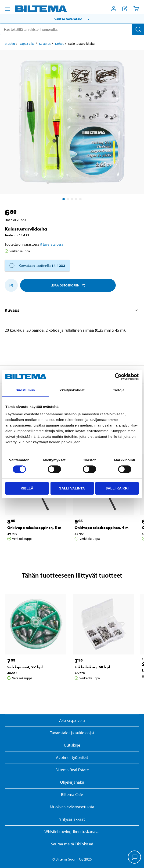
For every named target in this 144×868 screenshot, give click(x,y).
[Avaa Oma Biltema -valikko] (114, 9)
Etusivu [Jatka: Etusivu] (10, 44)
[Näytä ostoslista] (125, 9)
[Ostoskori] (136, 9)
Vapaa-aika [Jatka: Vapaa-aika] (27, 44)
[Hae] (138, 29)
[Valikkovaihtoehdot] (7, 9)
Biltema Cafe (72, 794)
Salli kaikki (117, 488)
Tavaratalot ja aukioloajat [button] (72, 733)
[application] (135, 858)
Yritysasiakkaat (72, 819)
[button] (72, 19)
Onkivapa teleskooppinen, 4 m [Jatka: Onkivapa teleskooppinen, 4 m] (102, 528)
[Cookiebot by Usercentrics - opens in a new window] (118, 377)
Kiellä (27, 488)
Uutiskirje (72, 745)
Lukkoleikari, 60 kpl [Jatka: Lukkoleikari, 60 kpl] (92, 667)
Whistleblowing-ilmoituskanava (72, 832)
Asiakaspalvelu (72, 720)
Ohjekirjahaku (72, 782)
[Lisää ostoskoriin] (11, 285)
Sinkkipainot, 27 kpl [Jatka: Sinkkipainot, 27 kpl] (25, 667)
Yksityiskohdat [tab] (72, 390)
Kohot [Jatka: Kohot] (59, 44)
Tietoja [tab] (119, 390)
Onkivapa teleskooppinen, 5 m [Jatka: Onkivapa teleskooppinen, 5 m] (34, 528)
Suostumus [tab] (25, 390)
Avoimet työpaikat (72, 757)
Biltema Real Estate (72, 770)
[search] (72, 29)
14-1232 (58, 265)
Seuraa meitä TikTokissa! (72, 844)
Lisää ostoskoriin (68, 285)
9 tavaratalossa (52, 244)
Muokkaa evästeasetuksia (72, 807)
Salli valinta (72, 488)
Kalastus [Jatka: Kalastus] (45, 44)
